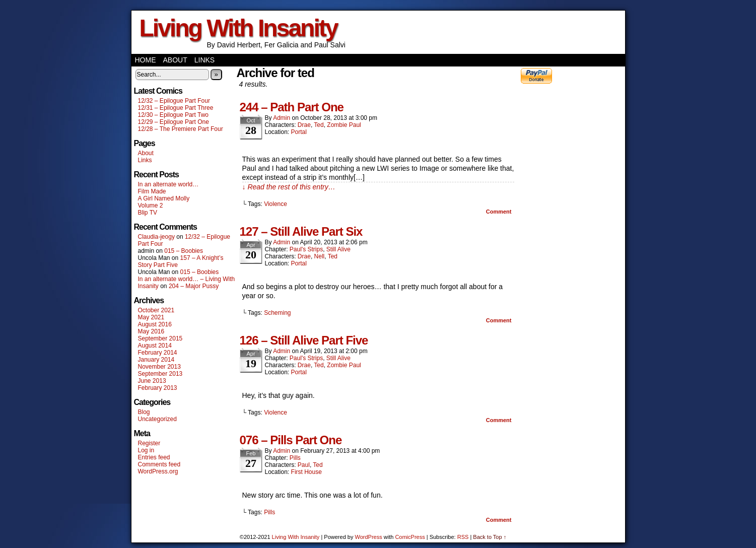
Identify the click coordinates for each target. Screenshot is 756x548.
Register (149, 443)
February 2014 (158, 353)
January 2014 (156, 360)
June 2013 (152, 381)
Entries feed (154, 457)
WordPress (369, 537)
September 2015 (160, 338)
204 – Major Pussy (194, 286)
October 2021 (156, 310)
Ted (319, 125)
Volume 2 (151, 205)
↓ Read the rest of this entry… (289, 187)
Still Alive (338, 249)
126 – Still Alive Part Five (304, 340)
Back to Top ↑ (490, 537)
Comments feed (159, 464)
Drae (304, 125)
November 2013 (159, 367)
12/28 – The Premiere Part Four (181, 129)
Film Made (152, 191)
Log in (146, 450)
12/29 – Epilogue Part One (174, 122)
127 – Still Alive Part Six (301, 231)
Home (146, 60)
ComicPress (410, 537)
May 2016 (151, 331)
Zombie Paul (344, 125)
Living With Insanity (238, 28)
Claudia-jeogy (156, 237)
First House (306, 472)
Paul (304, 465)
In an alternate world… (168, 184)
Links (204, 60)
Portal (299, 132)
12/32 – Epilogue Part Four (174, 101)
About (175, 60)
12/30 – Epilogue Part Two (174, 115)
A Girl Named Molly (164, 198)
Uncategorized (157, 419)
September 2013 (160, 374)
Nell (320, 256)
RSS (463, 537)
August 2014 (155, 346)
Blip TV (148, 213)
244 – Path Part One (292, 107)
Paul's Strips (306, 249)
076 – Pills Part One (291, 440)
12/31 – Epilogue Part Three (176, 108)
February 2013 (158, 388)
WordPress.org (158, 471)
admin (282, 118)
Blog (144, 412)
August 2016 (155, 324)
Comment (499, 212)
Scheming (277, 313)
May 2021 (151, 317)
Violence (276, 204)
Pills (295, 458)
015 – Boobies (184, 251)
